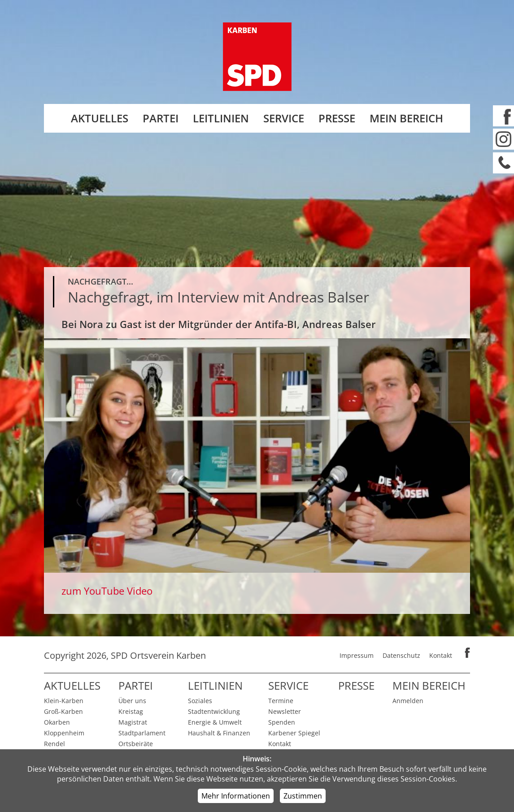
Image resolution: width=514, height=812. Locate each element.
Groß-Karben (63, 711)
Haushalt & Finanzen (219, 733)
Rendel (54, 744)
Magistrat (133, 722)
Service (284, 118)
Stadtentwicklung (214, 711)
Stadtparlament (142, 733)
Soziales (200, 701)
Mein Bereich (406, 118)
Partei (161, 118)
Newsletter (285, 711)
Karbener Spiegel (294, 733)
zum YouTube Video (107, 591)
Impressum (357, 655)
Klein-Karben (64, 701)
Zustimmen (303, 796)
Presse (337, 118)
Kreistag (131, 711)
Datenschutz (401, 655)
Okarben (57, 722)
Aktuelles (100, 118)
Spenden (282, 722)
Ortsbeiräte (136, 744)
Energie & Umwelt (215, 722)
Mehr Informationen (236, 796)
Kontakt (441, 655)
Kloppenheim (64, 733)
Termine (281, 701)
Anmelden (408, 701)
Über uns (132, 701)
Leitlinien (221, 118)
